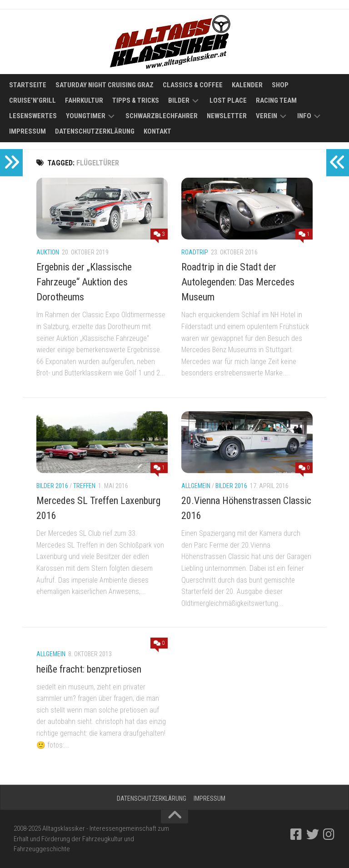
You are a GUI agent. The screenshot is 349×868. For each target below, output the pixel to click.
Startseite (28, 85)
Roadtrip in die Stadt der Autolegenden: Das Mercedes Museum (238, 282)
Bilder (179, 100)
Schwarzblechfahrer (162, 116)
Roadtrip (195, 252)
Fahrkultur (84, 100)
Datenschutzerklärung (95, 131)
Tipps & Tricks (136, 100)
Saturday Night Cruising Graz (105, 85)
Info (304, 116)
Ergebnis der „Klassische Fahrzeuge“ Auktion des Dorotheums (84, 282)
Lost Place (228, 100)
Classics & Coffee (193, 85)
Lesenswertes (33, 116)
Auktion (48, 252)
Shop (280, 85)
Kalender (247, 85)
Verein (267, 116)
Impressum (27, 131)
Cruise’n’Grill (32, 100)
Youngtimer (86, 116)
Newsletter (227, 116)
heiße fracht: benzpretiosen (89, 669)
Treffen (84, 486)
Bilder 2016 (52, 486)
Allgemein (196, 486)
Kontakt (157, 131)
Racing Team (276, 100)
